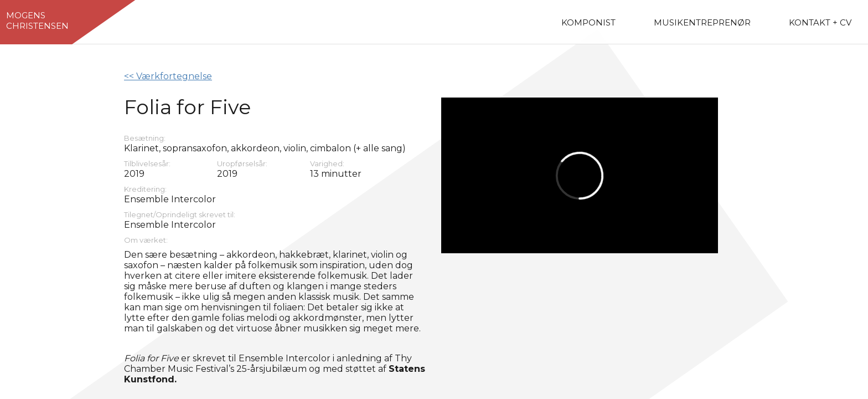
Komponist (588, 22)
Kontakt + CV (820, 22)
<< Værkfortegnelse (168, 76)
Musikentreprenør (702, 22)
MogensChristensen (37, 21)
